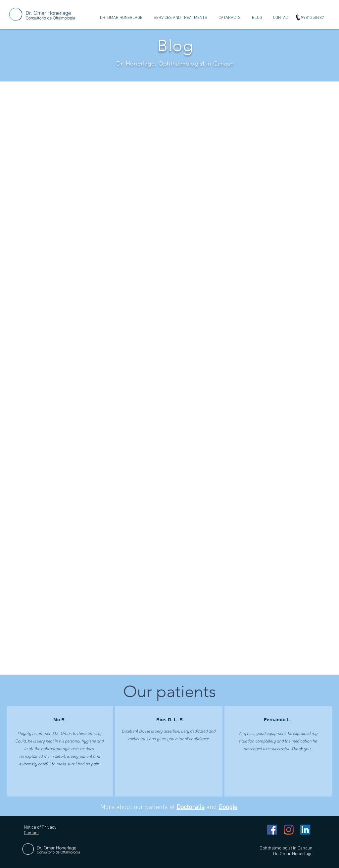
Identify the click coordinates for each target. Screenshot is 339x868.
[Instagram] (289, 830)
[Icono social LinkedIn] (305, 830)
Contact (31, 833)
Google (228, 807)
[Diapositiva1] (169, 65)
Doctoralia (191, 807)
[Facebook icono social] (272, 830)
